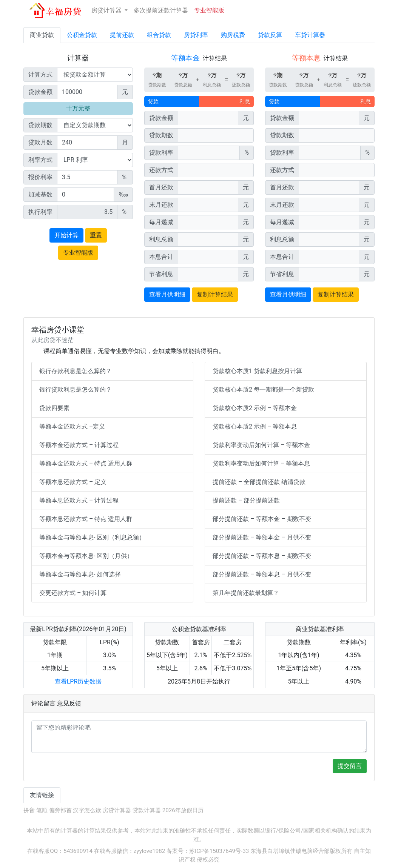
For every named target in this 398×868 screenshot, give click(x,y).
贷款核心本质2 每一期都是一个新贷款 (263, 389)
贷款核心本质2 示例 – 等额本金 (255, 408)
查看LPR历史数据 (78, 681)
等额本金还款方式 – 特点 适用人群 (86, 463)
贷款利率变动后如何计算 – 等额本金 (261, 445)
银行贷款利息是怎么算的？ (76, 389)
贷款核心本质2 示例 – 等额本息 (255, 426)
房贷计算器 (117, 810)
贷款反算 (270, 35)
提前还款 (122, 35)
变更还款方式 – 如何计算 (73, 593)
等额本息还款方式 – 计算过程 (79, 500)
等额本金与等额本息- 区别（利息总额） (92, 537)
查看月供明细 (167, 294)
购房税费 (233, 35)
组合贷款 (159, 35)
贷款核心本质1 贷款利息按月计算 (257, 371)
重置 (96, 235)
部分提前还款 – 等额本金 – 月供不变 (262, 537)
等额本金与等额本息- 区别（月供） (86, 556)
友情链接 (42, 795)
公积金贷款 (82, 35)
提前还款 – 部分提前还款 (246, 500)
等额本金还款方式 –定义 (72, 426)
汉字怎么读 (87, 810)
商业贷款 (42, 35)
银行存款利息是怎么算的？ (76, 371)
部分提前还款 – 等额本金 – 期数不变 (262, 519)
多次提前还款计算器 (161, 10)
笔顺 (42, 810)
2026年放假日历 (183, 810)
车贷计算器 (310, 35)
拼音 (29, 810)
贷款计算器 (147, 810)
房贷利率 (196, 35)
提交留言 (350, 766)
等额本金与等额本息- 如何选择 (80, 574)
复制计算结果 (215, 294)
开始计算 (66, 235)
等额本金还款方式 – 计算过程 (79, 445)
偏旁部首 (60, 810)
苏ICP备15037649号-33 (219, 851)
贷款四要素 (54, 408)
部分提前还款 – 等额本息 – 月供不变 (262, 574)
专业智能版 (209, 10)
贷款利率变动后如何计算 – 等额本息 (261, 463)
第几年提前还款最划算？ (246, 593)
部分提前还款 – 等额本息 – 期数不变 (262, 556)
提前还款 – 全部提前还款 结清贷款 (259, 482)
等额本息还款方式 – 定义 (73, 482)
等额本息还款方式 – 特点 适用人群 (86, 519)
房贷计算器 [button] (107, 10)
